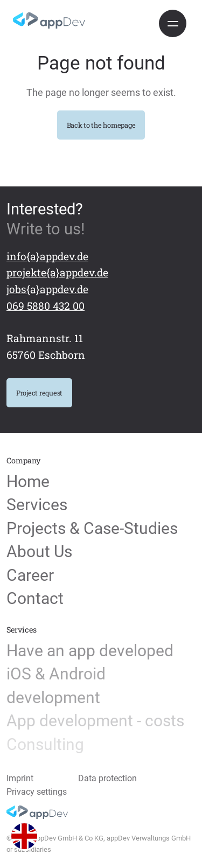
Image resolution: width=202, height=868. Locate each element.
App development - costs (95, 721)
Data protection (107, 779)
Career (30, 575)
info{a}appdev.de (47, 256)
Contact (35, 599)
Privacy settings (37, 792)
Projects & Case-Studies (92, 529)
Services (37, 505)
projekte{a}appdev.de (57, 272)
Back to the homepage (101, 125)
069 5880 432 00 (46, 306)
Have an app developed (90, 651)
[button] (25, 836)
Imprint (20, 779)
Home (28, 482)
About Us (39, 552)
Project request (39, 393)
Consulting (45, 745)
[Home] (49, 20)
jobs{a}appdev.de (47, 289)
